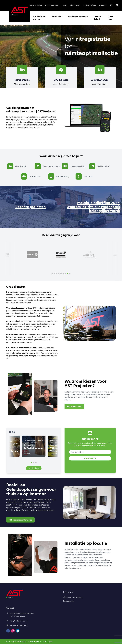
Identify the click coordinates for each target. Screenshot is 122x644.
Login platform (89, 5)
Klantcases (75, 5)
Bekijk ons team (74, 406)
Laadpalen (57, 16)
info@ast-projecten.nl (17, 625)
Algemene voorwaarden (73, 597)
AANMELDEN (90, 458)
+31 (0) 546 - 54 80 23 (17, 621)
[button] (52, 273)
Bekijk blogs (34, 468)
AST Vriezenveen (52, 5)
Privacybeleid (69, 601)
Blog (65, 5)
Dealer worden (35, 5)
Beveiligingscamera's (78, 16)
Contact (103, 5)
